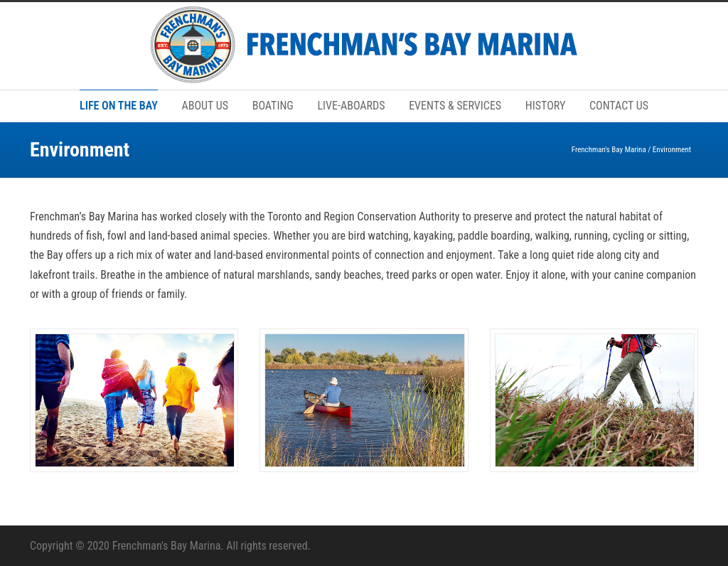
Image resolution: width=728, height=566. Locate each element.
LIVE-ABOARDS (351, 106)
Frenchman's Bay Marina (609, 150)
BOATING (273, 106)
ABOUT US (205, 106)
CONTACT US (619, 106)
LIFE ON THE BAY (119, 106)
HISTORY (545, 106)
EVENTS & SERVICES (455, 106)
